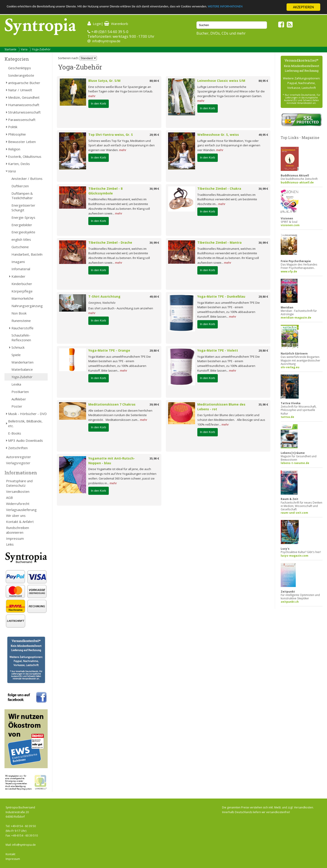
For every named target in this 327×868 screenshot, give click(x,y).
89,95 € (263, 81)
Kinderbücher (22, 284)
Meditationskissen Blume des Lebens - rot (221, 407)
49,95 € (263, 135)
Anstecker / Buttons (27, 179)
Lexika (16, 384)
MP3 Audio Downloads (26, 440)
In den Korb (99, 104)
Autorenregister (19, 457)
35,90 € (263, 404)
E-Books (15, 433)
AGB (9, 498)
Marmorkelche (22, 298)
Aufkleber (19, 399)
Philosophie (17, 134)
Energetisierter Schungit (23, 208)
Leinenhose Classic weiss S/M (221, 81)
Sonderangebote (21, 75)
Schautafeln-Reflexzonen (21, 338)
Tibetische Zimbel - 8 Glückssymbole (105, 191)
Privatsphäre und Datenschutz (19, 483)
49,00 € (154, 297)
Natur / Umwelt (20, 90)
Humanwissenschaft (24, 105)
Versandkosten (18, 491)
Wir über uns (16, 515)
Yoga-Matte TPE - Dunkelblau (221, 296)
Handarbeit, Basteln (27, 254)
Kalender (18, 276)
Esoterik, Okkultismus (25, 156)
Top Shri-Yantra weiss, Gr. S (111, 135)
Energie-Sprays (23, 217)
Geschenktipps (20, 68)
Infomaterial (21, 269)
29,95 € (154, 135)
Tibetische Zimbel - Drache (110, 242)
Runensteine (21, 321)
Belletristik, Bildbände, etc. (25, 423)
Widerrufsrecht (18, 504)
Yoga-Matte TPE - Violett (218, 350)
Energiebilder (22, 225)
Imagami (18, 262)
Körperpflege (22, 291)
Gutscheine (20, 247)
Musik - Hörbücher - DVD (27, 414)
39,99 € (154, 404)
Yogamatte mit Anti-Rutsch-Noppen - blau (112, 461)
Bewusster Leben (22, 142)
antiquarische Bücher (24, 83)
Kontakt (10, 854)
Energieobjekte (23, 232)
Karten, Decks (19, 164)
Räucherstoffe (22, 328)
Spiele (16, 355)
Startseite (10, 49)
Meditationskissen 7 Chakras (112, 404)
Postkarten (20, 392)
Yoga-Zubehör (41, 49)
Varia (24, 49)
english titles (21, 239)
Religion (14, 149)
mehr (92, 96)
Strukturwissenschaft (24, 112)
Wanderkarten (22, 362)
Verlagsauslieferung (21, 510)
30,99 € (154, 189)
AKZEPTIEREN (303, 7)
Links (10, 544)
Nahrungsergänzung (27, 306)
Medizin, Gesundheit (24, 97)
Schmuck (18, 347)
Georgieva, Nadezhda (102, 303)
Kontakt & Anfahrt (20, 522)
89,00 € (154, 81)
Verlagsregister (18, 463)
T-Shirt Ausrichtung (104, 296)
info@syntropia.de (106, 41)
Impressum (15, 538)
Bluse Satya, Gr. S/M (104, 81)
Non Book (19, 313)
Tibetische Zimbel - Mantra (219, 242)
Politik (13, 127)
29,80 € (263, 297)
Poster (17, 406)
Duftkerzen (20, 186)
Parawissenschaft (22, 120)
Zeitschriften (18, 448)
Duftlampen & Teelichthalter (22, 196)
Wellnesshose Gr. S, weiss (218, 135)
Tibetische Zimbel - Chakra (219, 189)
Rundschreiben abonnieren (18, 530)
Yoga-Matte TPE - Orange (109, 350)
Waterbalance (22, 369)
